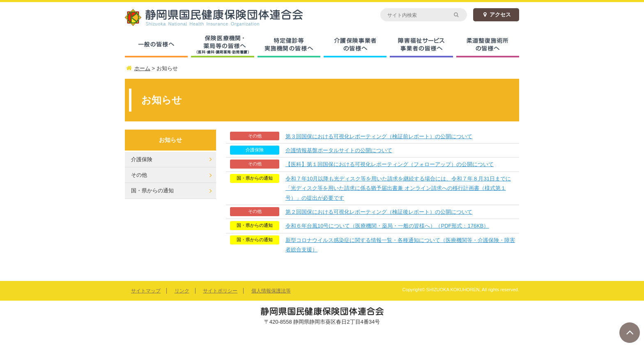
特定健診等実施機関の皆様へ (289, 45)
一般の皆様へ (156, 45)
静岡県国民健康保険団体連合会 (223, 17)
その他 (139, 175)
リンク (182, 291)
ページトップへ (630, 333)
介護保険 (142, 159)
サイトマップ (146, 291)
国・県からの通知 (152, 191)
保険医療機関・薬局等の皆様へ (222, 45)
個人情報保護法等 (271, 291)
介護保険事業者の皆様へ (355, 45)
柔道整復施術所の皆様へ (488, 45)
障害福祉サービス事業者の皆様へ (421, 45)
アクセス (496, 15)
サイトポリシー (220, 291)
